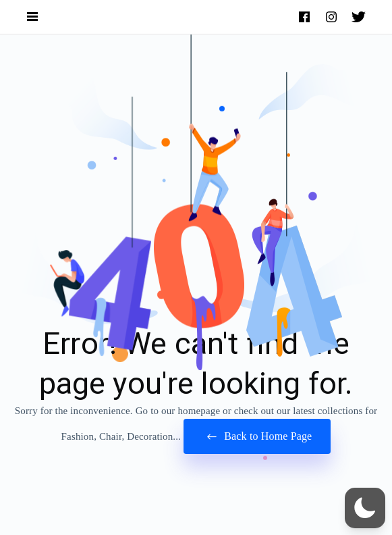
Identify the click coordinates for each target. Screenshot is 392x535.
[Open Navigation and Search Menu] (32, 17)
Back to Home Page (257, 437)
